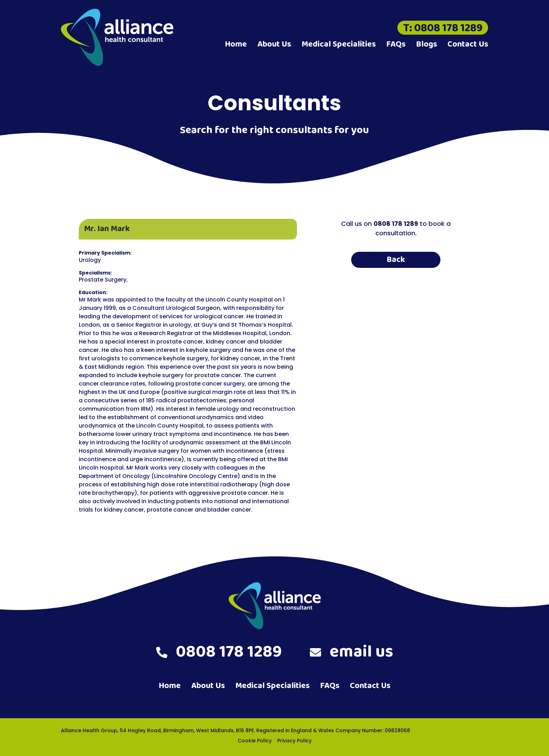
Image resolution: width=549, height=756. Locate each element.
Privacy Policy (294, 741)
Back (396, 260)
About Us (274, 44)
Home (236, 44)
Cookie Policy (255, 741)
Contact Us (468, 44)
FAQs (396, 44)
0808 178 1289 (219, 652)
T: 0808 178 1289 (443, 28)
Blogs (426, 44)
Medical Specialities (339, 44)
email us (352, 652)
